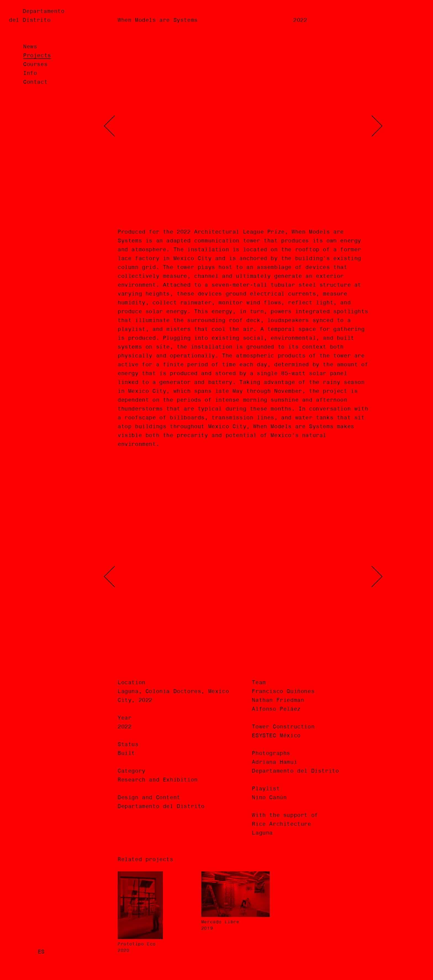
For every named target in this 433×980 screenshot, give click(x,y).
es (41, 952)
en (27, 952)
